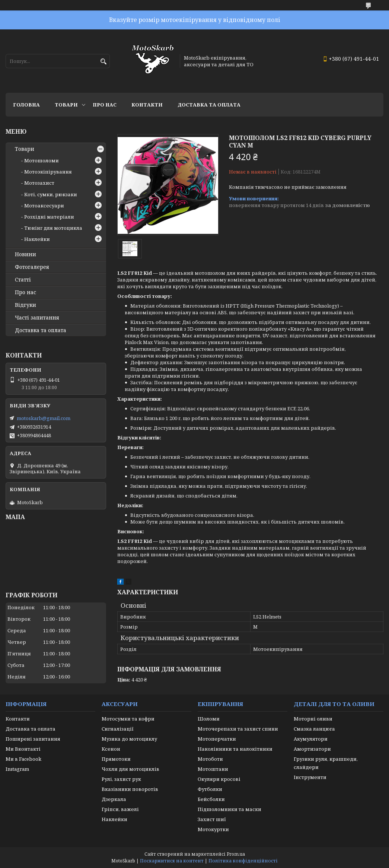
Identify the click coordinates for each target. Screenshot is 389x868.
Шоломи (209, 719)
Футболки (210, 789)
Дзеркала (114, 799)
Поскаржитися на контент (172, 861)
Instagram (17, 769)
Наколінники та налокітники (235, 749)
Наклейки (37, 239)
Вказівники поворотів (130, 789)
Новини (25, 254)
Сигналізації (118, 729)
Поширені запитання (33, 739)
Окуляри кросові (219, 779)
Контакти (147, 105)
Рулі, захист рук (121, 779)
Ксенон (111, 749)
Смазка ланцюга (314, 729)
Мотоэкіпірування (48, 172)
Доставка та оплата (209, 105)
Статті (23, 280)
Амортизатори (312, 749)
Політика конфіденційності (243, 861)
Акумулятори (311, 739)
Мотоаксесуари (44, 206)
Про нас (105, 105)
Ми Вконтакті (23, 749)
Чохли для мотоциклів (130, 769)
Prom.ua (236, 854)
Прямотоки (116, 759)
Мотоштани (213, 769)
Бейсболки (211, 799)
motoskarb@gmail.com (44, 418)
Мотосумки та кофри (128, 719)
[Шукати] (103, 62)
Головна (26, 105)
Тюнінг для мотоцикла (53, 228)
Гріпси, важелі (120, 809)
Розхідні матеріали (49, 217)
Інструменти (310, 777)
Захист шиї (212, 819)
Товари (66, 105)
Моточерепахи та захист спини (238, 729)
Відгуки (25, 305)
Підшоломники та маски (229, 809)
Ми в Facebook (23, 759)
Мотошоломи (42, 160)
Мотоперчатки (217, 739)
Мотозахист (39, 183)
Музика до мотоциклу (129, 739)
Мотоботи (210, 759)
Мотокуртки (213, 829)
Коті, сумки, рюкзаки (51, 194)
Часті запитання (37, 318)
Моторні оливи (313, 719)
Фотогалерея (32, 267)
